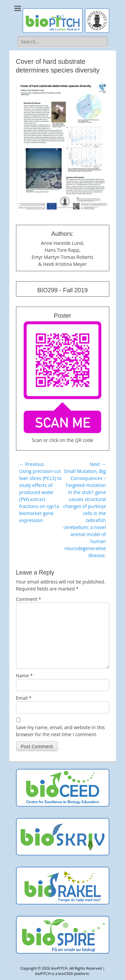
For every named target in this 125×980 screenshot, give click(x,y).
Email (24, 698)
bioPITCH (59, 968)
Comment (29, 599)
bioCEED (66, 973)
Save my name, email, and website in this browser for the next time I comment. (60, 731)
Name (24, 676)
